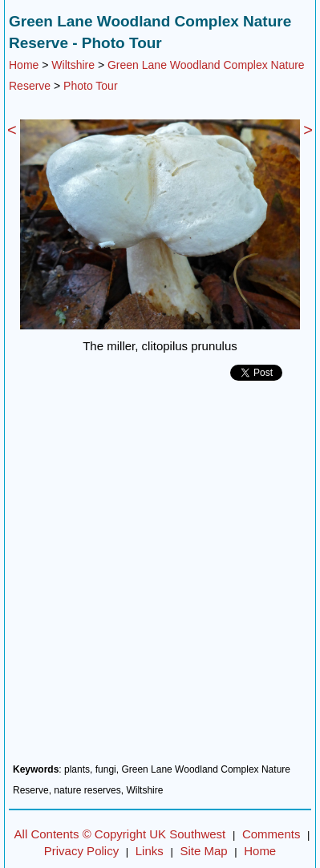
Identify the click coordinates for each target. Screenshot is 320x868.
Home (24, 65)
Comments (271, 834)
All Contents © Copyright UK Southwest (120, 834)
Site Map (203, 851)
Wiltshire (73, 65)
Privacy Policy (81, 851)
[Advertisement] (160, 578)
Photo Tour (90, 86)
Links (150, 851)
